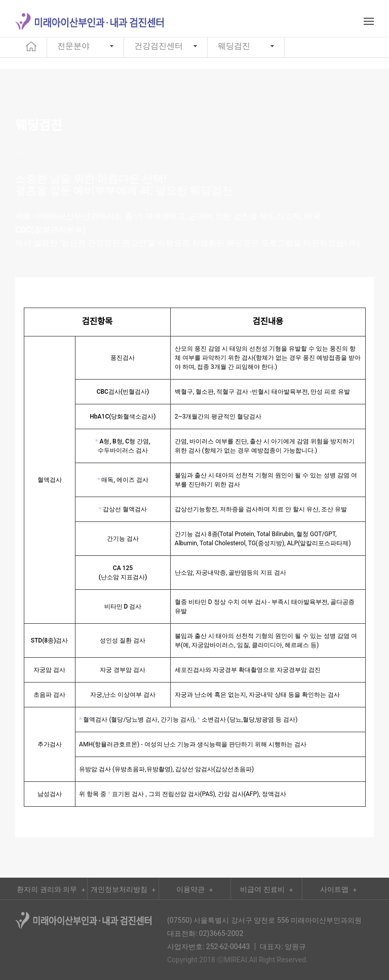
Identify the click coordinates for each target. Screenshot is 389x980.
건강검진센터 (159, 52)
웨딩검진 (234, 52)
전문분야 (73, 52)
